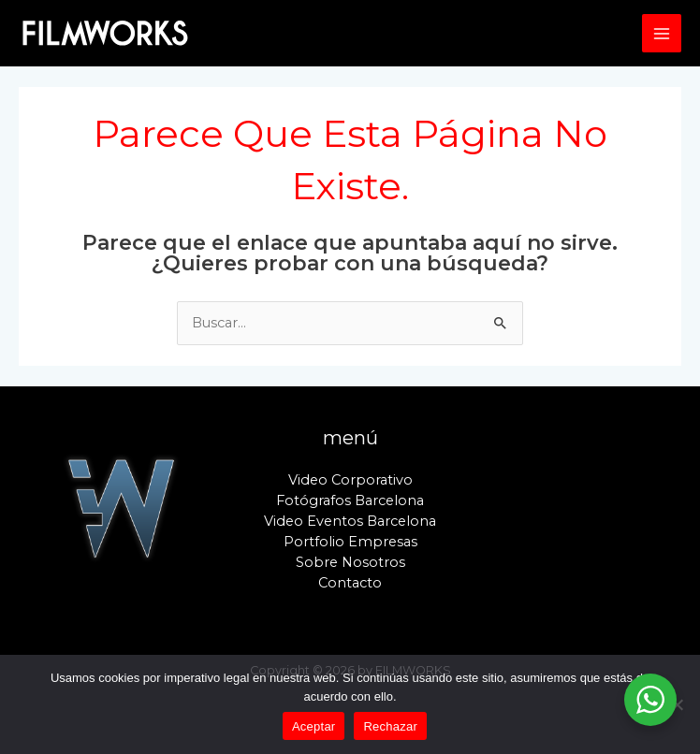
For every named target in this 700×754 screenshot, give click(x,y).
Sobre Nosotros (350, 562)
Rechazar (390, 726)
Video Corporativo (350, 480)
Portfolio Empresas (350, 542)
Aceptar (314, 726)
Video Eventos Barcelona (350, 521)
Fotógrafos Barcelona (350, 500)
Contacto (350, 583)
